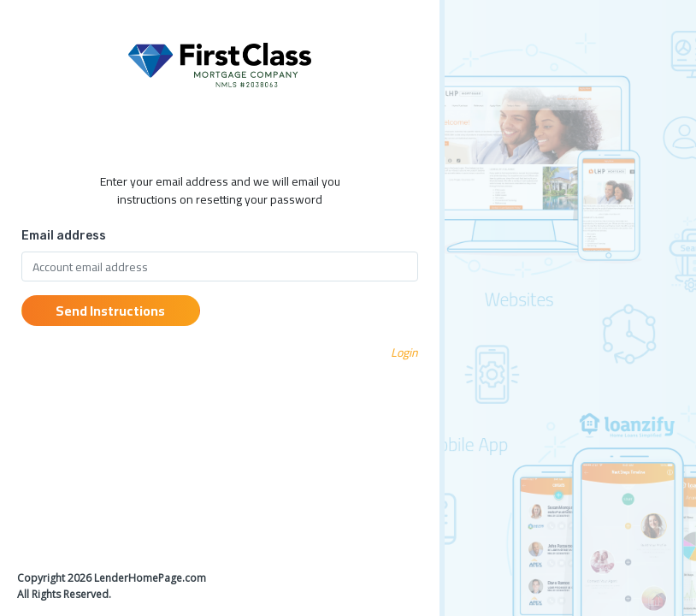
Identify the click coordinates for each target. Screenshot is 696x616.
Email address (64, 236)
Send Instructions (110, 311)
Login (404, 352)
